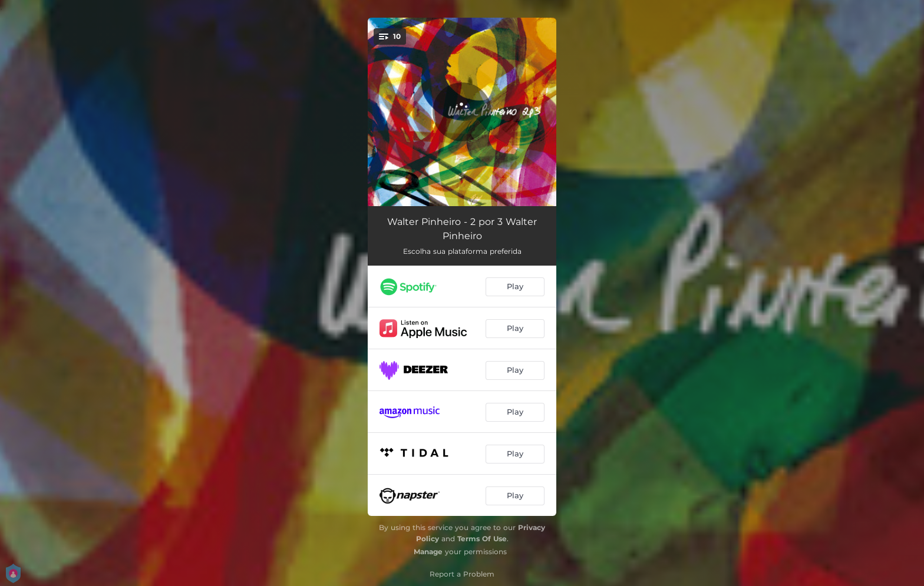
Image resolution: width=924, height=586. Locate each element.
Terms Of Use (482, 539)
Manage (428, 552)
